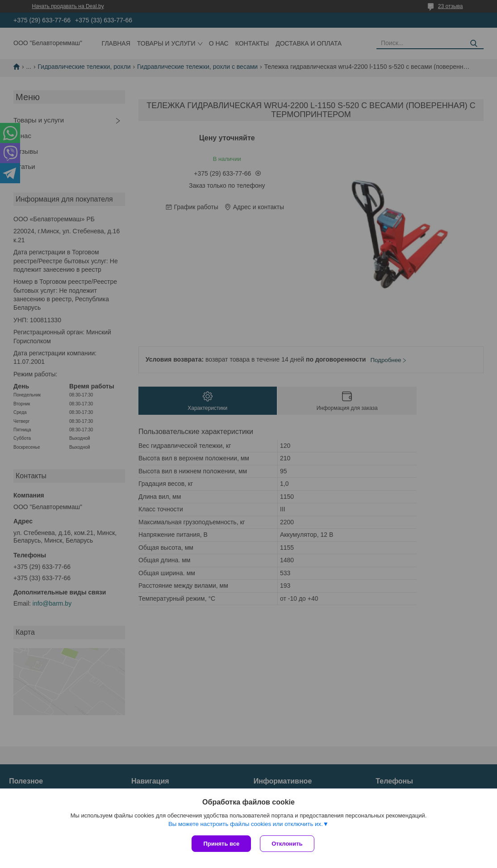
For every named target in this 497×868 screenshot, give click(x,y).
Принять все (221, 844)
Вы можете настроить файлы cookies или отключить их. (246, 824)
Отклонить (287, 844)
